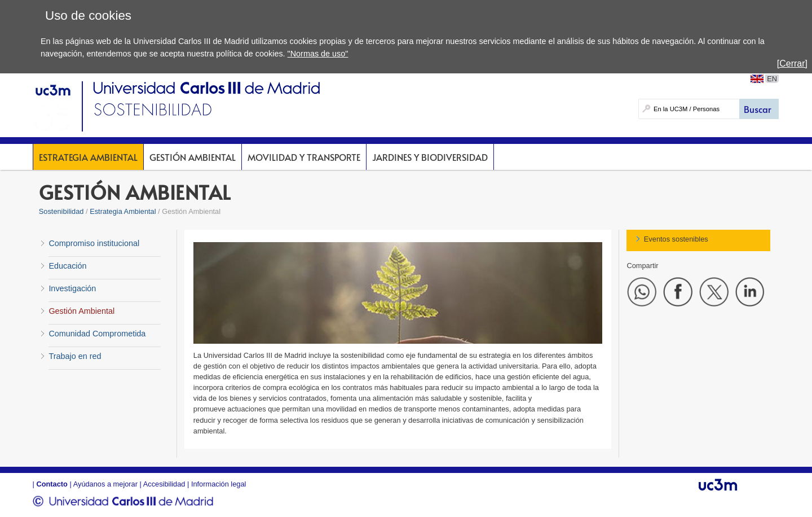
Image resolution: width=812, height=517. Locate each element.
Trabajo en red (75, 356)
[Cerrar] (792, 63)
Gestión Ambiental (193, 157)
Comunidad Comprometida (97, 334)
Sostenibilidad (61, 211)
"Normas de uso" (318, 54)
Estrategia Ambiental (88, 157)
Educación (67, 266)
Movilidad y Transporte (304, 157)
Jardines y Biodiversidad (430, 157)
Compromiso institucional (94, 243)
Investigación (72, 288)
